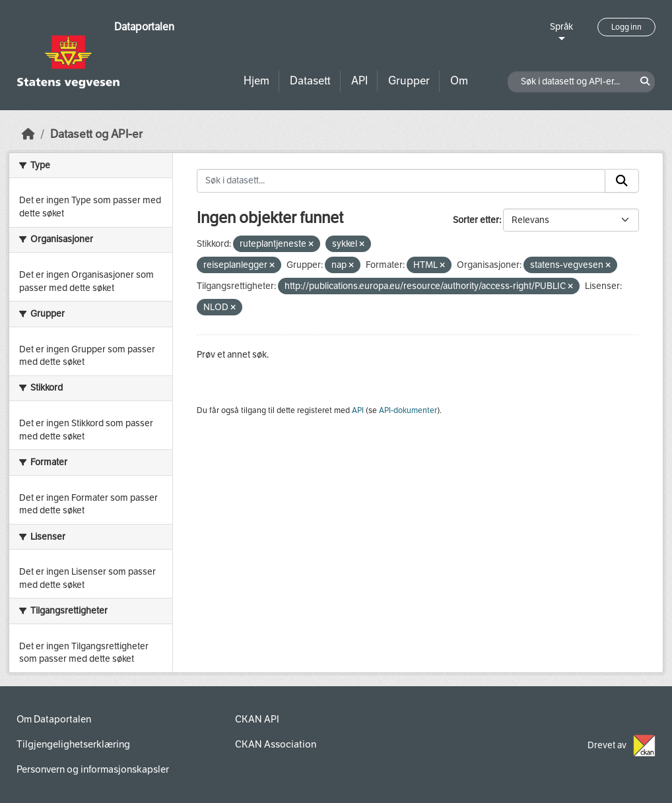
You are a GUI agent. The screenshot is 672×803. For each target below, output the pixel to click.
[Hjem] (28, 134)
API (359, 81)
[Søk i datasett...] (401, 181)
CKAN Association (276, 744)
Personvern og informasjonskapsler (93, 769)
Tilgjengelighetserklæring (73, 744)
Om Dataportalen (54, 719)
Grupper (409, 81)
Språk (561, 27)
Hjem (256, 81)
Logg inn (626, 27)
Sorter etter (476, 220)
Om (459, 81)
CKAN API (257, 719)
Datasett (310, 81)
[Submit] (622, 181)
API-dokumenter (408, 410)
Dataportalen (144, 27)
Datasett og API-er (96, 134)
